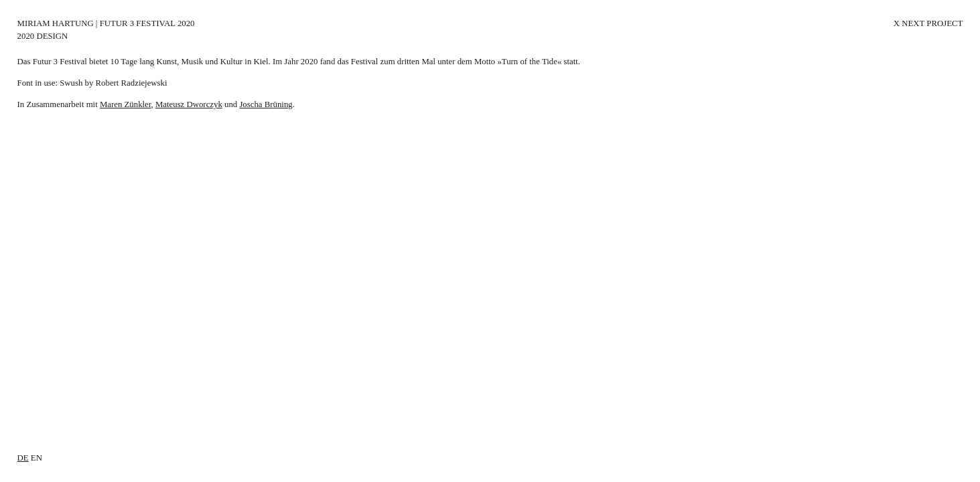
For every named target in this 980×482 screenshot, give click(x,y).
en (37, 458)
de (23, 458)
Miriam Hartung (56, 23)
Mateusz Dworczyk (189, 104)
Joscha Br (256, 104)
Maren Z (115, 104)
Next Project (932, 23)
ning (285, 104)
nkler (143, 104)
